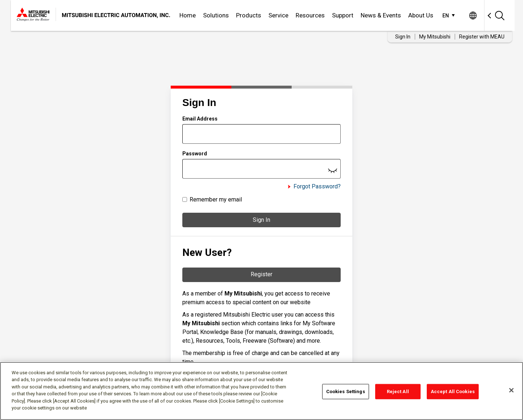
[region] (261, 391)
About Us (421, 15)
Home (188, 15)
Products (249, 15)
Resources (310, 15)
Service (278, 15)
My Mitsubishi (435, 37)
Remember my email (216, 199)
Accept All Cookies (453, 392)
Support (343, 15)
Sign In (261, 220)
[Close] (511, 390)
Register (261, 274)
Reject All (398, 392)
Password (195, 154)
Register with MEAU (482, 37)
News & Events (381, 15)
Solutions (216, 15)
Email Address (200, 119)
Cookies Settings (346, 392)
